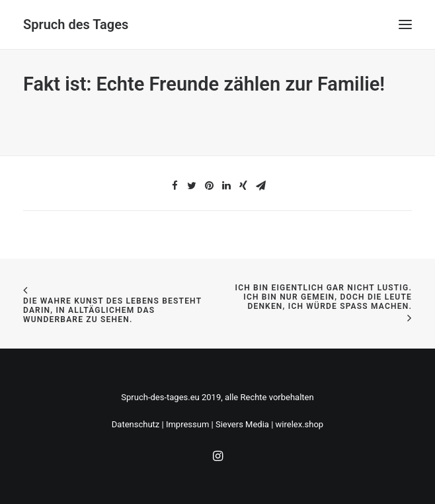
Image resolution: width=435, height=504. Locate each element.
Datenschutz (136, 424)
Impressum (187, 424)
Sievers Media (242, 424)
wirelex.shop (300, 424)
